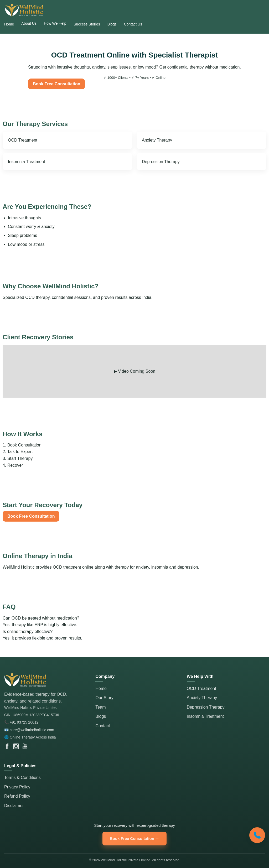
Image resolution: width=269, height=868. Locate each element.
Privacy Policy (17, 787)
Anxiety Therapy (157, 140)
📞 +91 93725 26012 (21, 722)
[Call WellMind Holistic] (257, 835)
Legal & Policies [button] (20, 766)
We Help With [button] (200, 676)
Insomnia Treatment (26, 162)
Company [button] (105, 676)
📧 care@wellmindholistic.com (29, 730)
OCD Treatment (23, 140)
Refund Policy (17, 796)
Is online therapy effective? (134, 635)
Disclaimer (14, 806)
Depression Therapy (161, 162)
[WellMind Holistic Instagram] (16, 746)
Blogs (101, 716)
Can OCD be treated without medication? (134, 622)
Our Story (104, 698)
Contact (103, 726)
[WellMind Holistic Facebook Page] (7, 746)
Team (100, 707)
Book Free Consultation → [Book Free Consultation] (134, 838)
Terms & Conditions (22, 778)
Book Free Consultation (56, 84)
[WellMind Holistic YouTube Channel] (25, 746)
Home (101, 688)
